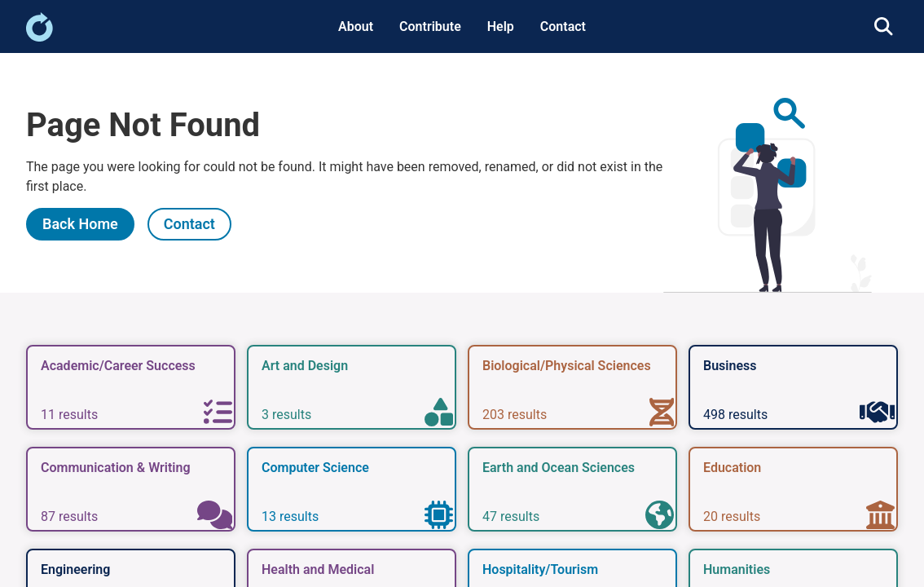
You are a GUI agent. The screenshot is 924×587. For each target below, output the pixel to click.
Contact (563, 26)
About (356, 26)
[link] (40, 37)
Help (501, 26)
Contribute (430, 26)
